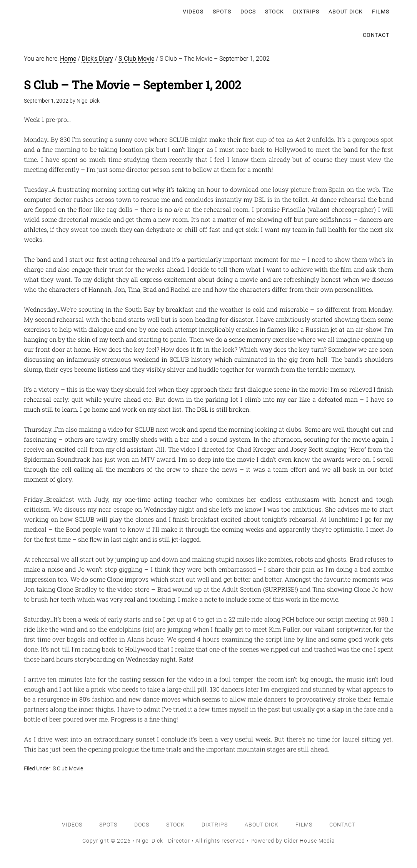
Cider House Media (309, 841)
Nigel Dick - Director (60, 12)
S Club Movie (68, 768)
